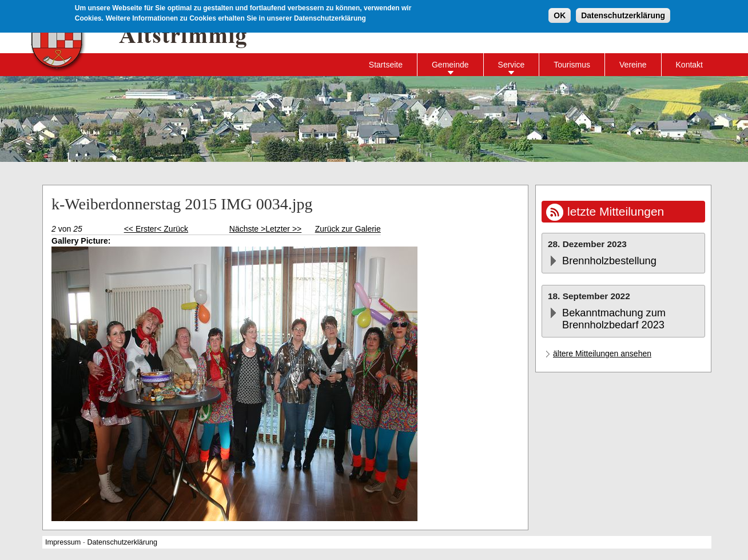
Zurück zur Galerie (348, 229)
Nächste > (247, 229)
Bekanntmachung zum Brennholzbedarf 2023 (614, 319)
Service (512, 65)
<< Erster (141, 229)
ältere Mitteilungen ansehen (602, 354)
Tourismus (572, 65)
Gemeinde (450, 65)
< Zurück (172, 229)
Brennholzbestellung (609, 261)
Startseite (386, 65)
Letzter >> (283, 229)
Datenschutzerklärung (623, 14)
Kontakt (689, 65)
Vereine (633, 65)
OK (560, 14)
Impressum (63, 542)
